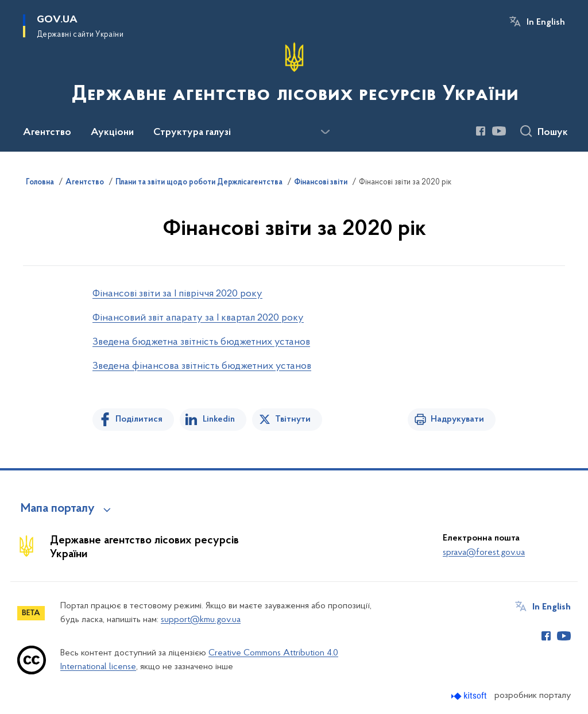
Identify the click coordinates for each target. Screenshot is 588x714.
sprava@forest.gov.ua (484, 553)
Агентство (85, 183)
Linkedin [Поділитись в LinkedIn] (219, 419)
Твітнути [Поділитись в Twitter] (293, 419)
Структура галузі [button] (192, 133)
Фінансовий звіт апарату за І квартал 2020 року (198, 318)
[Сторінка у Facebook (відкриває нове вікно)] (481, 131)
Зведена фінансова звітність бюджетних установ (202, 366)
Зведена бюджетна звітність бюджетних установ (201, 342)
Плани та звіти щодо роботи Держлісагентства (199, 183)
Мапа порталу (58, 509)
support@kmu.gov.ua (201, 620)
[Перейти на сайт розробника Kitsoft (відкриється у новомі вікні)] (470, 696)
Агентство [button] (47, 133)
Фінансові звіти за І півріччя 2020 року (177, 294)
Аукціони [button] (112, 133)
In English (546, 22)
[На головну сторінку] (294, 75)
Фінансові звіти (321, 183)
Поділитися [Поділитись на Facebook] (139, 419)
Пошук (553, 133)
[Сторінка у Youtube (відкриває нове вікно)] (499, 131)
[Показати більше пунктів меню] (325, 132)
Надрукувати (457, 419)
